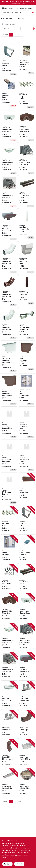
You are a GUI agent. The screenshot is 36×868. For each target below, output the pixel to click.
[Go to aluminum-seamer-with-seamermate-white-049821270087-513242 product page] (9, 724)
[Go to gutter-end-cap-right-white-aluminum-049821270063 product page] (9, 357)
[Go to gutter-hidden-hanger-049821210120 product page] (27, 324)
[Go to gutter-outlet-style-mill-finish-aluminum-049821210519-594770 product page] (27, 783)
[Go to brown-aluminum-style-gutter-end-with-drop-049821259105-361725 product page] (9, 226)
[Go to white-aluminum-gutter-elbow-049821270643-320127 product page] (9, 258)
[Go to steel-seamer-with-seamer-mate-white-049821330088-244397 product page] (27, 695)
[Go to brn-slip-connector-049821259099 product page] (9, 456)
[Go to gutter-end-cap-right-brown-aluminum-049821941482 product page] (9, 390)
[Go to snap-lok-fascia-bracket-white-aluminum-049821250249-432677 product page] (9, 520)
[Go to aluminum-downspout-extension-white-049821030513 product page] (27, 226)
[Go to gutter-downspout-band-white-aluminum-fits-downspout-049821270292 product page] (27, 390)
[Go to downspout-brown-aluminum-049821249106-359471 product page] (9, 94)
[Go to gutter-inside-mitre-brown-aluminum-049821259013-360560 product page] (9, 608)
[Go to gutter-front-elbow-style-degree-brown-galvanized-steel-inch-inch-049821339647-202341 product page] (9, 291)
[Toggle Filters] (34, 29)
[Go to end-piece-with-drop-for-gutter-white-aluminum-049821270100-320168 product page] (9, 695)
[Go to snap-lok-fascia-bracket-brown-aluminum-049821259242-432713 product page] (27, 520)
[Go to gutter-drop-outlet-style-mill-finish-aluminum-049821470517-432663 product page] (27, 754)
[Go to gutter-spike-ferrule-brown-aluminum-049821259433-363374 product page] (9, 193)
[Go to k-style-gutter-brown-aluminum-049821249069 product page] (27, 193)
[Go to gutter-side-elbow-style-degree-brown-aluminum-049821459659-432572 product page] (9, 754)
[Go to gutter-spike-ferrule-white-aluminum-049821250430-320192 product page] (27, 637)
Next (20, 35)
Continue (7, 864)
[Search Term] (18, 13)
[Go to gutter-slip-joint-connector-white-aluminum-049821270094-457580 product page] (27, 258)
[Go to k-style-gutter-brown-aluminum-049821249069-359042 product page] (27, 579)
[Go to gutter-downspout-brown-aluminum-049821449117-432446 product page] (27, 489)
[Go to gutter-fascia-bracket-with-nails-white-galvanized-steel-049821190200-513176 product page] (9, 579)
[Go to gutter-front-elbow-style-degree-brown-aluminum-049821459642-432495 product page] (27, 724)
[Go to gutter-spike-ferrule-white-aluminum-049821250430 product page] (27, 160)
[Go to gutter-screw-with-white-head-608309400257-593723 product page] (27, 61)
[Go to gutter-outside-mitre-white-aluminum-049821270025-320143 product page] (9, 160)
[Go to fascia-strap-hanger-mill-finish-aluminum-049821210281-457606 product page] (9, 783)
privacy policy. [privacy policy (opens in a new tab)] (11, 853)
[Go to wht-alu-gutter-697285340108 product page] (27, 423)
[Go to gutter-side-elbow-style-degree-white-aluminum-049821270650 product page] (9, 324)
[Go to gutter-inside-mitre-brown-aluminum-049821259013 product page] (27, 127)
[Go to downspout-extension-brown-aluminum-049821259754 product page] (27, 291)
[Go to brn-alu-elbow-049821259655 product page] (27, 456)
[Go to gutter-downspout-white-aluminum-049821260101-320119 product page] (9, 549)
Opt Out (19, 864)
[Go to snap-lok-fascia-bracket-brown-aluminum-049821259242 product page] (9, 61)
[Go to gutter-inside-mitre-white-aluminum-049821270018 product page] (9, 127)
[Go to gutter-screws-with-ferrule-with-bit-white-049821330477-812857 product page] (27, 549)
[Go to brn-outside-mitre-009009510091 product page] (9, 423)
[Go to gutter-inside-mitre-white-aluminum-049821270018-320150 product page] (27, 608)
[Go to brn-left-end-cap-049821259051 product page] (9, 489)
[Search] (33, 13)
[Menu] (3, 8)
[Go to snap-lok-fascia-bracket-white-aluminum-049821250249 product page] (27, 94)
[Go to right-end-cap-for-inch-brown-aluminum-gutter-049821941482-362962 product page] (27, 357)
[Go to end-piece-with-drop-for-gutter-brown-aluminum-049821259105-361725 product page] (27, 666)
